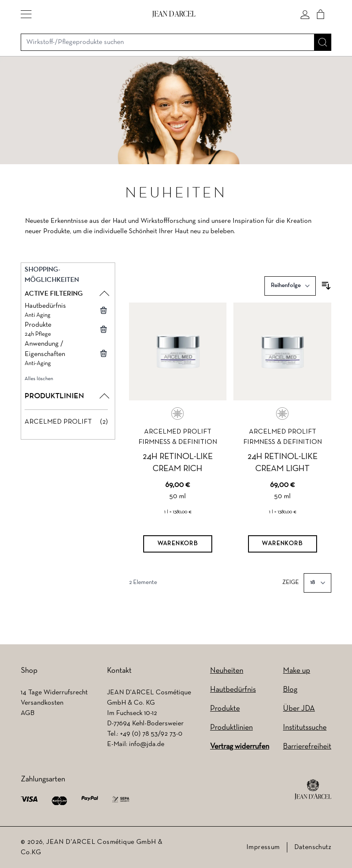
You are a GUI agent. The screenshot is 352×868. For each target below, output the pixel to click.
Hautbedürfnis (233, 690)
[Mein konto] (305, 14)
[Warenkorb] (178, 544)
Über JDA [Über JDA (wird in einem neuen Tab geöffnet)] (299, 709)
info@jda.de (147, 744)
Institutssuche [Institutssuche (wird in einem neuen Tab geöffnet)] (305, 728)
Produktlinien (231, 728)
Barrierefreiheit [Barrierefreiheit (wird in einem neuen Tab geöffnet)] (307, 747)
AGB (28, 713)
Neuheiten (227, 671)
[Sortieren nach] (290, 286)
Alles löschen (39, 379)
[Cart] (321, 14)
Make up (297, 671)
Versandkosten (42, 703)
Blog (290, 690)
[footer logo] (313, 790)
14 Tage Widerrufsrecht (54, 693)
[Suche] (323, 42)
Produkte (225, 709)
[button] (26, 14)
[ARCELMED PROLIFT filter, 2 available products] (66, 422)
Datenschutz (313, 847)
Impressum (263, 847)
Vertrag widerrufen (240, 747)
